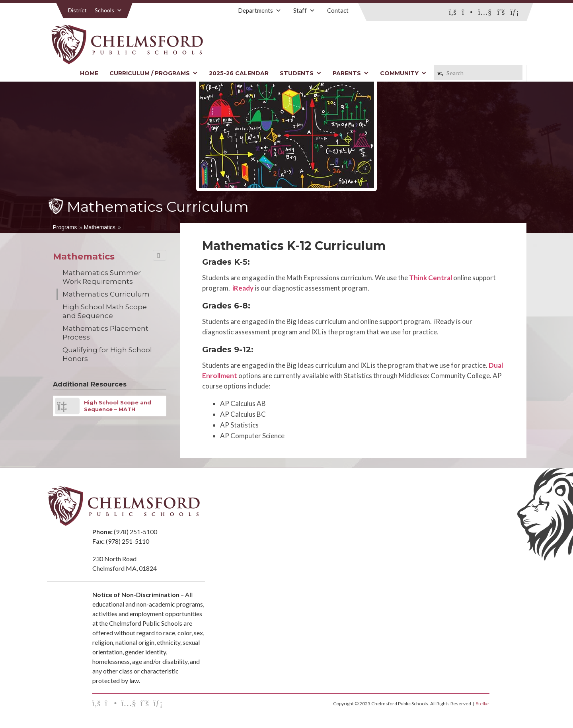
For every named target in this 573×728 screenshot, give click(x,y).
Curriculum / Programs (154, 73)
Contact (338, 10)
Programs (65, 227)
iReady (243, 288)
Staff (304, 10)
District (77, 10)
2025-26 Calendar (239, 73)
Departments (260, 10)
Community (403, 73)
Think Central (431, 278)
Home (89, 73)
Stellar (483, 704)
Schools (108, 10)
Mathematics (100, 227)
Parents (351, 73)
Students (301, 73)
